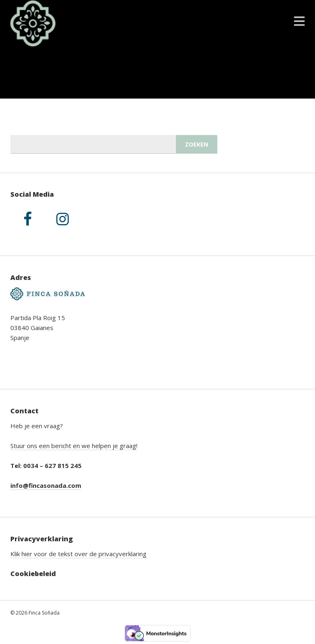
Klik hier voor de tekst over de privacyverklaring (78, 554)
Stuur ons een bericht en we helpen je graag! (74, 446)
